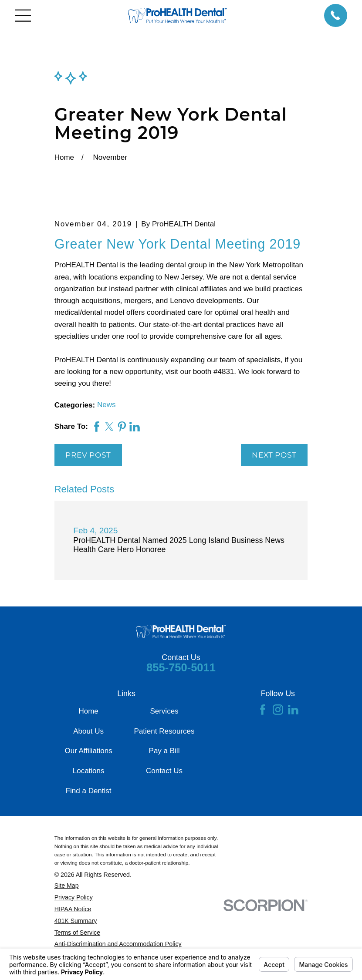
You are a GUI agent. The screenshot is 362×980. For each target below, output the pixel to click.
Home (88, 711)
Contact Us (164, 771)
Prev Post (88, 455)
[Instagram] (278, 710)
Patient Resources (164, 731)
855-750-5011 (181, 667)
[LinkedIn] (293, 710)
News (107, 405)
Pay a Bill (164, 751)
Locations (89, 771)
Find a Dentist (89, 791)
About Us (88, 731)
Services (164, 711)
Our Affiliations (88, 751)
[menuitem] (138, 886)
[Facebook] (263, 710)
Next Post (274, 455)
